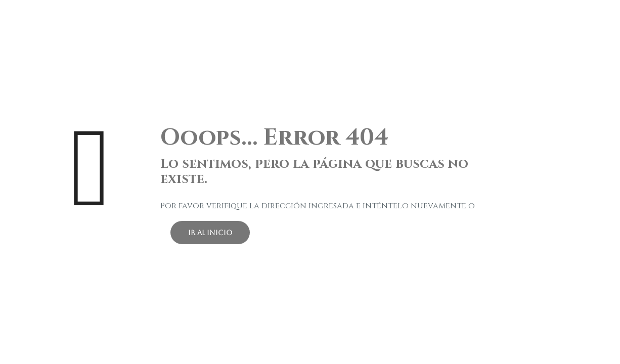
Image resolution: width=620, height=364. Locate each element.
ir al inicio (210, 233)
